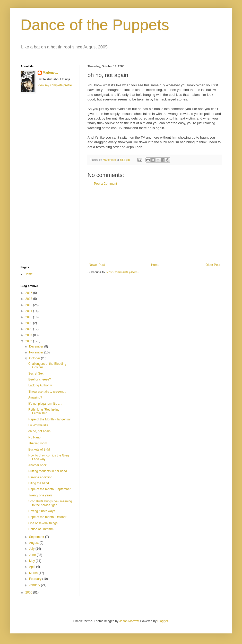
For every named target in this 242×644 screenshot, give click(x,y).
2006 (29, 341)
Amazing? (35, 397)
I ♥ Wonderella (38, 425)
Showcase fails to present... (47, 392)
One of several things (43, 523)
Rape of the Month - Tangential (49, 419)
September (37, 537)
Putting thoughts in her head (48, 471)
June (33, 555)
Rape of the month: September (49, 489)
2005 (29, 592)
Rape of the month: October (47, 517)
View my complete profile (55, 85)
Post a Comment (105, 184)
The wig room (38, 443)
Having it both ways (42, 511)
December (37, 346)
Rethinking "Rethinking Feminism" (44, 411)
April (33, 567)
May (32, 561)
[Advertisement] (154, 224)
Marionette (51, 73)
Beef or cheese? (40, 379)
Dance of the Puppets (95, 25)
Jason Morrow (129, 621)
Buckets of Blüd (39, 450)
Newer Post (97, 265)
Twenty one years (40, 495)
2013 (29, 299)
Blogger (163, 621)
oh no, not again (39, 431)
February (36, 579)
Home (155, 265)
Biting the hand (39, 483)
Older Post (213, 265)
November (37, 352)
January (35, 585)
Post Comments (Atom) (122, 272)
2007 (29, 335)
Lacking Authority (40, 385)
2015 (29, 293)
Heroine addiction (40, 477)
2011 (29, 311)
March (34, 573)
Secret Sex (36, 374)
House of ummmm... (42, 529)
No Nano (34, 437)
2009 (29, 323)
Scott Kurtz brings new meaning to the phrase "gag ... (50, 503)
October (35, 358)
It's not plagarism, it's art (45, 404)
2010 (29, 317)
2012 (29, 305)
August (34, 543)
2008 (29, 329)
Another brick (37, 465)
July (32, 549)
